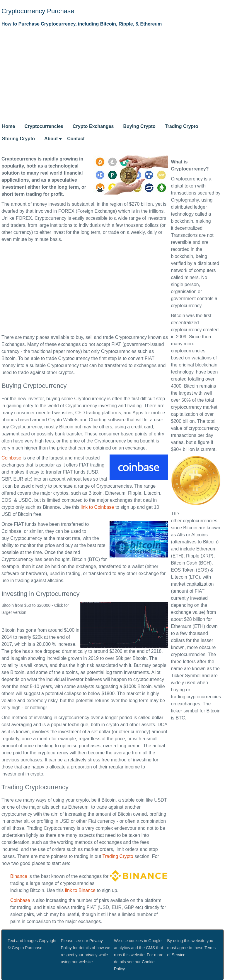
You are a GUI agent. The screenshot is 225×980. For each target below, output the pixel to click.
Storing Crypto (18, 139)
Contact (76, 139)
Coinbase (11, 458)
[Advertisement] (112, 73)
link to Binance (80, 890)
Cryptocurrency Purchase (38, 11)
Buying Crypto (139, 126)
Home (8, 126)
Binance (19, 876)
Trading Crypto (182, 126)
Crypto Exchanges (93, 126)
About (51, 139)
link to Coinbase (97, 507)
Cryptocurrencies (44, 126)
